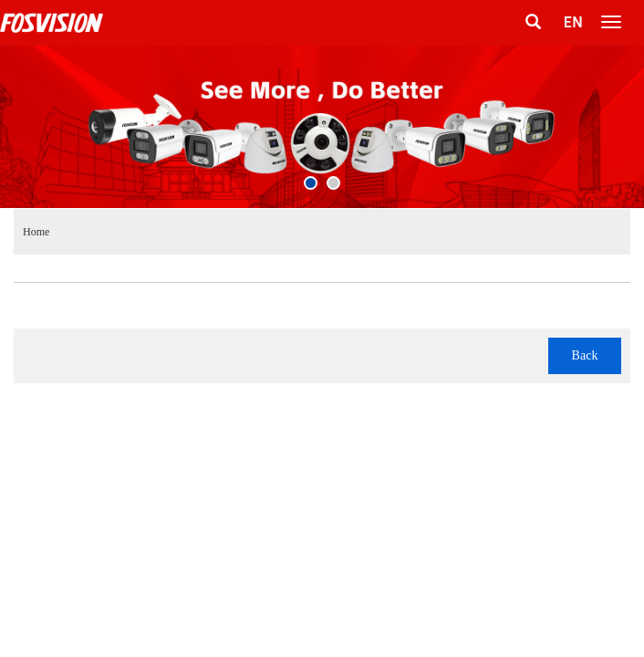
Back (585, 355)
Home (36, 232)
